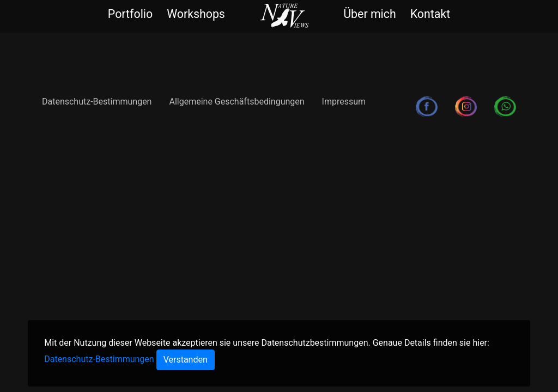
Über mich (369, 14)
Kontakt (430, 14)
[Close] (186, 360)
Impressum (344, 102)
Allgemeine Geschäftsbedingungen (236, 102)
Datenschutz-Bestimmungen (97, 102)
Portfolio (130, 14)
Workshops (196, 14)
